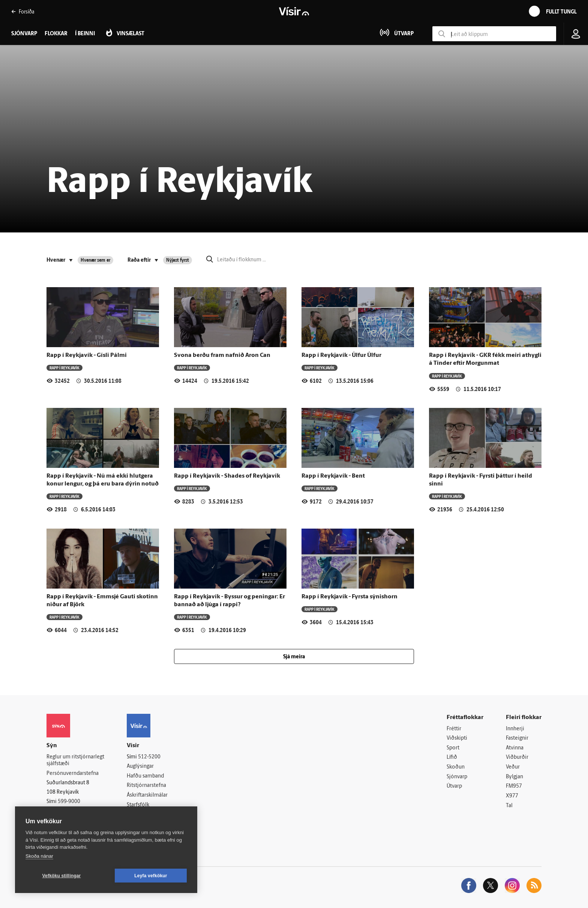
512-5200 (149, 757)
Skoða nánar (39, 856)
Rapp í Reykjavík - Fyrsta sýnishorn (349, 597)
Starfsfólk (138, 805)
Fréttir (454, 729)
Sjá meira (294, 657)
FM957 (514, 786)
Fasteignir (517, 738)
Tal (509, 806)
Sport (453, 748)
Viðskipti (457, 738)
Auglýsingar (140, 766)
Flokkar (56, 34)
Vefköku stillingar (62, 876)
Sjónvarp (457, 777)
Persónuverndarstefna (73, 774)
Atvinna (515, 748)
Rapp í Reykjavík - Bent (333, 476)
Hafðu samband (145, 776)
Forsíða (23, 11)
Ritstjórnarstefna (146, 786)
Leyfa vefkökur (151, 876)
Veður (513, 767)
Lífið (452, 757)
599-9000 (69, 802)
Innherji (515, 729)
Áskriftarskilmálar (147, 795)
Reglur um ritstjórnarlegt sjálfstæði (75, 761)
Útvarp (454, 786)
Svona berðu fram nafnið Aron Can (222, 355)
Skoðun (456, 767)
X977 (512, 796)
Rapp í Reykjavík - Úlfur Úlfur (341, 355)
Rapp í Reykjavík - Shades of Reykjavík (227, 476)
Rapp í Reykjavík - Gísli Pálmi (87, 355)
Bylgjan (514, 777)
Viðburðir (517, 757)
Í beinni (85, 34)
